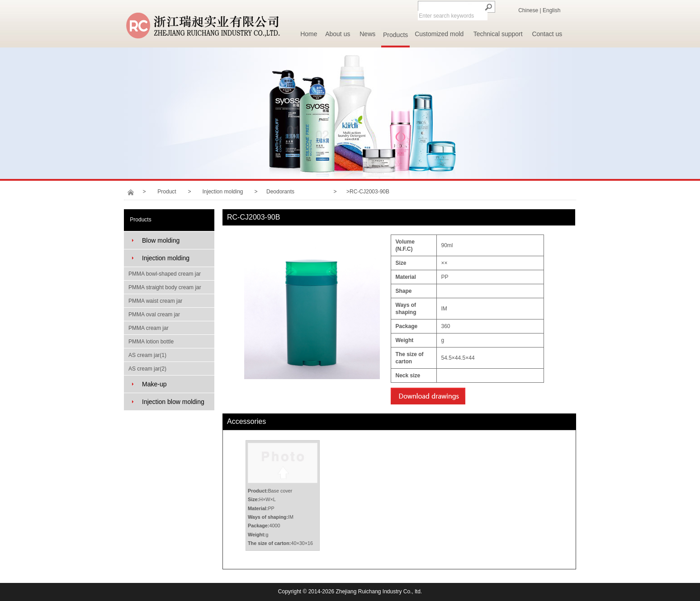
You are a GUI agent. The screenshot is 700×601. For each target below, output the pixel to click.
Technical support (498, 34)
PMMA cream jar (149, 328)
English (551, 10)
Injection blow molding (173, 402)
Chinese (528, 10)
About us (338, 34)
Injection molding (222, 192)
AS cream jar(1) (147, 355)
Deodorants (280, 192)
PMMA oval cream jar (154, 315)
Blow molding (161, 240)
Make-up (154, 384)
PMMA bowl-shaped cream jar (165, 274)
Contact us (547, 34)
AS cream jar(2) (147, 369)
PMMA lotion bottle (151, 342)
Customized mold (439, 34)
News (367, 34)
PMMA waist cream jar (155, 301)
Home (309, 34)
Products (395, 35)
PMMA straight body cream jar (165, 287)
